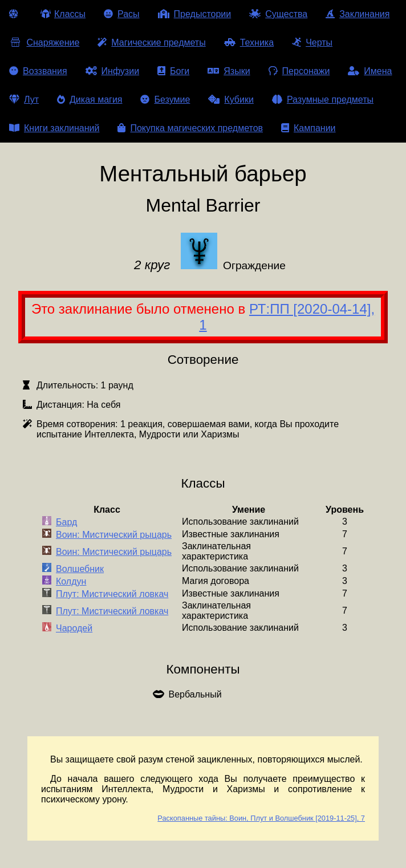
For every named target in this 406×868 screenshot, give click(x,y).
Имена (370, 71)
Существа (278, 14)
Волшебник (80, 569)
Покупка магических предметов (190, 128)
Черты (312, 42)
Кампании (308, 128)
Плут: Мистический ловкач (112, 594)
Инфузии (113, 71)
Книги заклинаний (54, 128)
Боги (173, 71)
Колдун (71, 581)
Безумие (165, 100)
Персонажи (299, 71)
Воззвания (38, 71)
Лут (24, 100)
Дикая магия (90, 100)
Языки (229, 71)
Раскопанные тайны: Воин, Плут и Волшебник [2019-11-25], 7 (261, 818)
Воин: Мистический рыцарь (114, 535)
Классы (63, 14)
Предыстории (195, 14)
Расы (122, 14)
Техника (249, 42)
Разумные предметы (323, 100)
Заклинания (358, 14)
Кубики (231, 100)
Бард (66, 522)
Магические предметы (151, 42)
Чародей (74, 628)
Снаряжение (44, 42)
